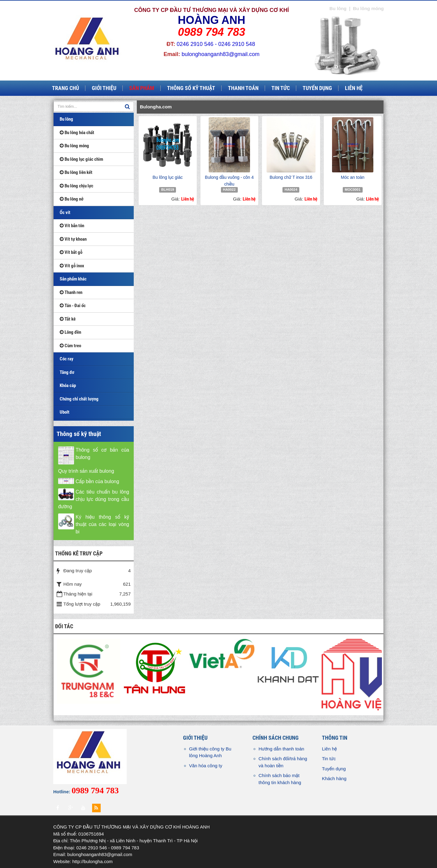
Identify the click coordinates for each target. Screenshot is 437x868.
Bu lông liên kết (76, 172)
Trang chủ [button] (65, 88)
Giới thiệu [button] (104, 88)
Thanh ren (71, 292)
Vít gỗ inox (72, 266)
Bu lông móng (74, 146)
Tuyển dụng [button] (317, 88)
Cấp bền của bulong (97, 481)
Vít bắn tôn (72, 226)
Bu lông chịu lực (77, 186)
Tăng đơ (67, 372)
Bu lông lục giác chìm (81, 159)
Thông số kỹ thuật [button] (191, 88)
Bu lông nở (72, 199)
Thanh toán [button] (243, 88)
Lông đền (70, 332)
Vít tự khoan (73, 239)
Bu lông (66, 119)
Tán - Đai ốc (73, 306)
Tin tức (329, 759)
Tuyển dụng (334, 769)
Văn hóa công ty (206, 766)
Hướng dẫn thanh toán (281, 749)
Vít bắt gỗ (71, 252)
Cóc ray (67, 359)
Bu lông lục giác (168, 177)
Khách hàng (334, 778)
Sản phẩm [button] (142, 88)
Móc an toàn (353, 177)
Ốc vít (65, 212)
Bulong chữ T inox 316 (291, 177)
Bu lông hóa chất (77, 133)
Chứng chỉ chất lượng (79, 399)
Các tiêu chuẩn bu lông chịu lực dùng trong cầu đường (94, 499)
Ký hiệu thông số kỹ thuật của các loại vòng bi (102, 524)
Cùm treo (70, 346)
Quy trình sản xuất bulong (86, 471)
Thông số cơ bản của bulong (102, 454)
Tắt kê (68, 319)
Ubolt (65, 412)
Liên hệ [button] (354, 88)
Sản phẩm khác (73, 279)
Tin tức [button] (281, 88)
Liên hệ (329, 749)
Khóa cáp (68, 385)
